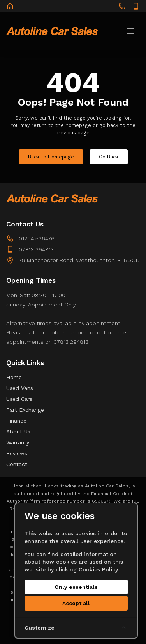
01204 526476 (37, 238)
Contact (17, 464)
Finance (16, 421)
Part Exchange (25, 410)
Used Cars (19, 399)
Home (14, 377)
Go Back (109, 157)
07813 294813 (36, 249)
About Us (18, 432)
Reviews (17, 453)
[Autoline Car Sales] (10, 6)
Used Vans (20, 388)
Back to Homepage (51, 157)
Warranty (18, 442)
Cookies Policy (98, 569)
